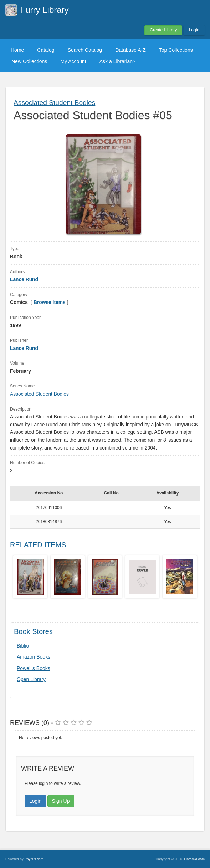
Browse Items (50, 302)
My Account (73, 61)
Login (194, 30)
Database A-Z (130, 50)
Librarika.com (194, 859)
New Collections (29, 61)
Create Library (163, 30)
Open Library (31, 679)
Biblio (23, 646)
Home (17, 50)
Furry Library (45, 10)
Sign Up (61, 801)
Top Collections (176, 50)
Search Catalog (85, 50)
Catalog (46, 50)
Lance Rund (24, 280)
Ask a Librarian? (117, 61)
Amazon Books (34, 657)
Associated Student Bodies (54, 103)
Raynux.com (34, 859)
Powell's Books (34, 668)
